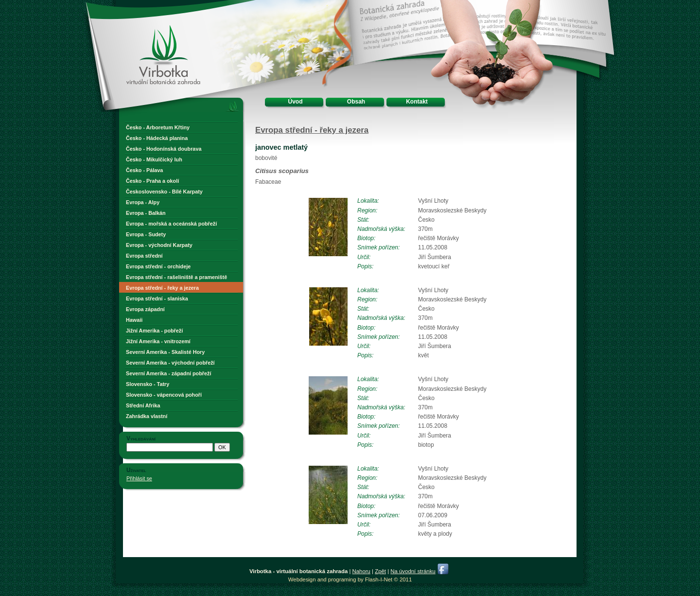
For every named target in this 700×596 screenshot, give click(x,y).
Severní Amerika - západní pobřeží (168, 373)
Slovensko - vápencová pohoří (164, 395)
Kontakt (417, 102)
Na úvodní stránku (413, 571)
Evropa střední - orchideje (158, 266)
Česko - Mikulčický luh (154, 159)
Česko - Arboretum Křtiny (158, 127)
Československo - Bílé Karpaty (164, 192)
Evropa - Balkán (146, 213)
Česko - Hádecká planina (157, 138)
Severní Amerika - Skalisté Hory (165, 352)
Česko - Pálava (144, 170)
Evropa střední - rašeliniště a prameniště (176, 277)
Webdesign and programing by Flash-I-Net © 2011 (350, 579)
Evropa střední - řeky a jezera (162, 288)
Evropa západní (145, 309)
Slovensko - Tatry (148, 384)
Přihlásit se (139, 478)
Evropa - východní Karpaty (159, 245)
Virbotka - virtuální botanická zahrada (146, 35)
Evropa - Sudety (146, 234)
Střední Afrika (143, 405)
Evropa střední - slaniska (157, 298)
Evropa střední (144, 256)
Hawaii (134, 320)
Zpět (380, 571)
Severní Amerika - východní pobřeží (170, 363)
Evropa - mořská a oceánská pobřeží (171, 224)
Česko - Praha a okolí (152, 181)
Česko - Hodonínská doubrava (164, 149)
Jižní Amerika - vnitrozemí (158, 341)
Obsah (356, 102)
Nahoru (361, 571)
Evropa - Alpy (143, 202)
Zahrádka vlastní (147, 416)
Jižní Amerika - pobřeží (154, 331)
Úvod (296, 102)
